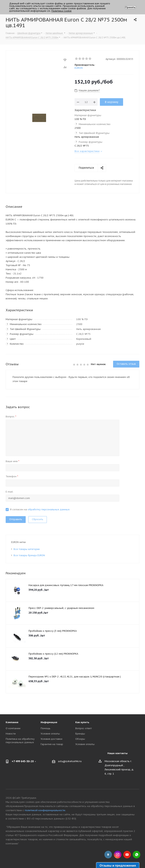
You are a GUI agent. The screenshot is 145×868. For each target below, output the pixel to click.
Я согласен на (40, 509)
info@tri (63, 761)
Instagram (118, 855)
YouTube (127, 855)
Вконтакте (108, 855)
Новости (11, 734)
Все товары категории (27, 549)
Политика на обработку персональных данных (20, 741)
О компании (13, 728)
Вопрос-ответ (84, 728)
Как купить (82, 722)
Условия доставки (51, 739)
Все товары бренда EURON (29, 555)
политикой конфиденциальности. (45, 810)
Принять (130, 7)
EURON (79, 68)
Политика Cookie (61, 11)
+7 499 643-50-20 (23, 761)
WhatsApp (137, 855)
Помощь (46, 728)
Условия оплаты (50, 734)
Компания (12, 722)
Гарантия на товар (52, 744)
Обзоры (80, 739)
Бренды (80, 734)
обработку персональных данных (49, 509)
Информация (49, 722)
